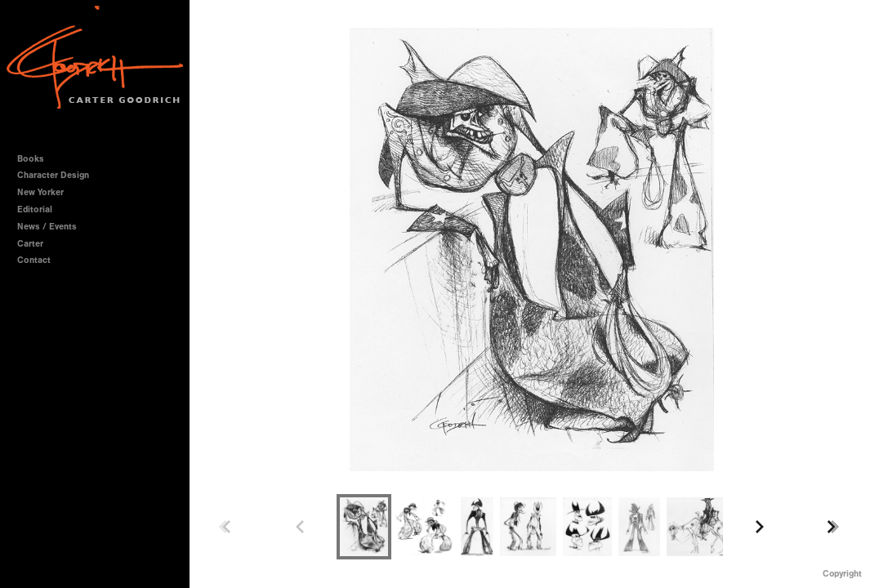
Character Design (59, 175)
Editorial (35, 209)
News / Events (47, 227)
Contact (34, 260)
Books (36, 159)
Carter (30, 244)
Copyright (842, 574)
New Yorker (40, 192)
